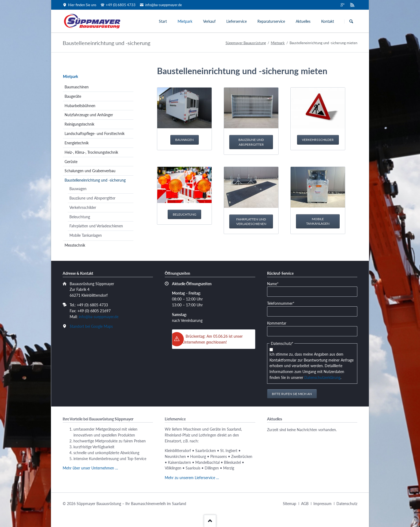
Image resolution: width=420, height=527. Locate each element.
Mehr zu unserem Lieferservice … (192, 478)
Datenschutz (347, 504)
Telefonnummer (281, 303)
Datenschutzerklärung (322, 377)
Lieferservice (237, 21)
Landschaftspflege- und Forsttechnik (95, 133)
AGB (305, 504)
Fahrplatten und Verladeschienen (251, 222)
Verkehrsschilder (318, 140)
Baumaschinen (77, 87)
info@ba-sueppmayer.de (99, 317)
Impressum (322, 504)
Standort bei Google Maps (91, 326)
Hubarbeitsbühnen (80, 106)
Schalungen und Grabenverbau (90, 171)
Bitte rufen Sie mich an (292, 394)
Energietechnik (77, 143)
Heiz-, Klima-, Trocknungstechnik (91, 152)
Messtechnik (75, 245)
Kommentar (277, 323)
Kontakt (328, 21)
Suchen (351, 21)
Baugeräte (73, 96)
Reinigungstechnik (79, 124)
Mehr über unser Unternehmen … (90, 468)
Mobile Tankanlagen (318, 221)
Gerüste (71, 162)
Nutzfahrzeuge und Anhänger (89, 115)
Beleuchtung (185, 214)
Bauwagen (184, 140)
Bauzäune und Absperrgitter (251, 142)
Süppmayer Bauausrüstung (246, 43)
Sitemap (290, 504)
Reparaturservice (271, 21)
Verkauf (209, 21)
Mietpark (185, 21)
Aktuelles (303, 21)
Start (163, 21)
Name (275, 283)
